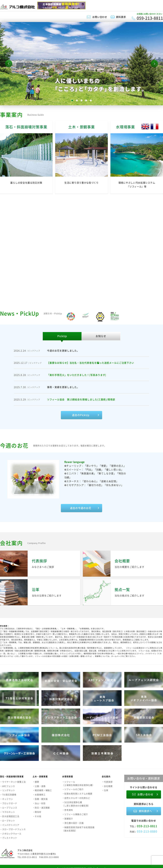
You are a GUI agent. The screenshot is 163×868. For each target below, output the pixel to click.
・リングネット (7, 790)
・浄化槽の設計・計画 (73, 823)
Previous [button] (9, 64)
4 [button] (86, 100)
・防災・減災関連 (41, 808)
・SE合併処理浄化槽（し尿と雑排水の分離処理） (76, 804)
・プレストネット (9, 838)
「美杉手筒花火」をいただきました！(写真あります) (77, 375)
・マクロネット (7, 812)
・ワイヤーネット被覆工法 (13, 782)
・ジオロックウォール (11, 834)
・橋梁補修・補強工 (42, 790)
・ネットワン (6, 799)
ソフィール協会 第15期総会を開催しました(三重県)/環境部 (81, 399)
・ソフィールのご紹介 (73, 789)
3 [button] (81, 100)
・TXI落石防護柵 (8, 795)
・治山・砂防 (39, 803)
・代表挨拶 (107, 782)
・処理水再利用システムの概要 (77, 794)
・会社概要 (107, 786)
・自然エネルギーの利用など (76, 798)
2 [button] (77, 100)
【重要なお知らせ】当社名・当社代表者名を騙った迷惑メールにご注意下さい (90, 363)
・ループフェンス (9, 808)
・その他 (37, 816)
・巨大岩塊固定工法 (10, 816)
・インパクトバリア (10, 825)
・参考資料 (68, 810)
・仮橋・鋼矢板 (40, 799)
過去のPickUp (81, 415)
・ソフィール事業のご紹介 (75, 814)
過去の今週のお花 (81, 508)
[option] (81, 64)
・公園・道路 (39, 786)
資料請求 (121, 17)
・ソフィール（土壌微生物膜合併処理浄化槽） (78, 784)
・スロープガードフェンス (13, 829)
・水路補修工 (39, 795)
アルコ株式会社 (25, 850)
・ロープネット (7, 821)
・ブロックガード (9, 803)
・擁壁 (36, 782)
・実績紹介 (68, 819)
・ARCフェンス (7, 786)
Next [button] (154, 64)
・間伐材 (37, 812)
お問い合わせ (100, 17)
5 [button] (91, 100)
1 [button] (72, 100)
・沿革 (105, 790)
